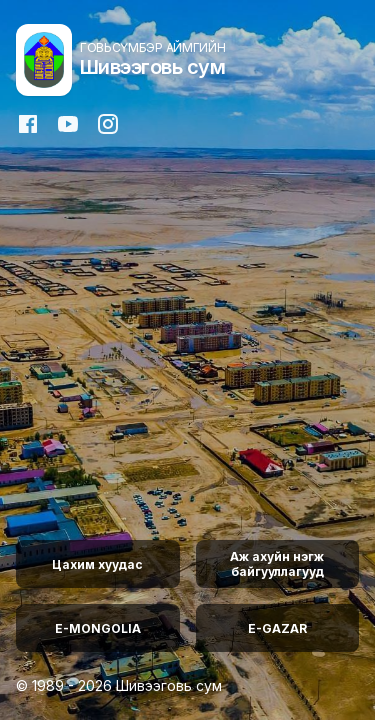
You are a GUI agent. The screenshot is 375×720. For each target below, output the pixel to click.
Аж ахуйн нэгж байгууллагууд (277, 564)
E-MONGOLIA (98, 628)
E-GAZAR (277, 628)
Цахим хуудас (97, 564)
